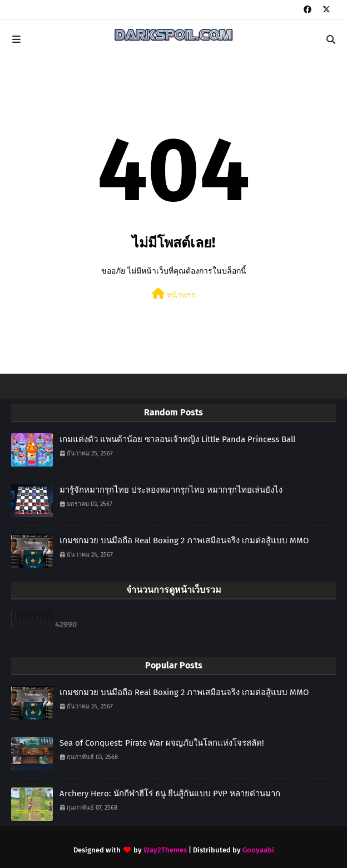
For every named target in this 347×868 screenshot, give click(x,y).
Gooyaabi (258, 850)
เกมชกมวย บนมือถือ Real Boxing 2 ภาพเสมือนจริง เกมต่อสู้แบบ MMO (184, 540)
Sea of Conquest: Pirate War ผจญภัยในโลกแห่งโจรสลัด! (162, 743)
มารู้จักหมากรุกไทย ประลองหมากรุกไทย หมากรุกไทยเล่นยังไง (171, 490)
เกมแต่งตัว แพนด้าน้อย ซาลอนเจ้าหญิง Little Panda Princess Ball (177, 439)
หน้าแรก (174, 294)
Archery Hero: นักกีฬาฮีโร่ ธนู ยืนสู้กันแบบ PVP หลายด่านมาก (170, 793)
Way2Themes (165, 850)
